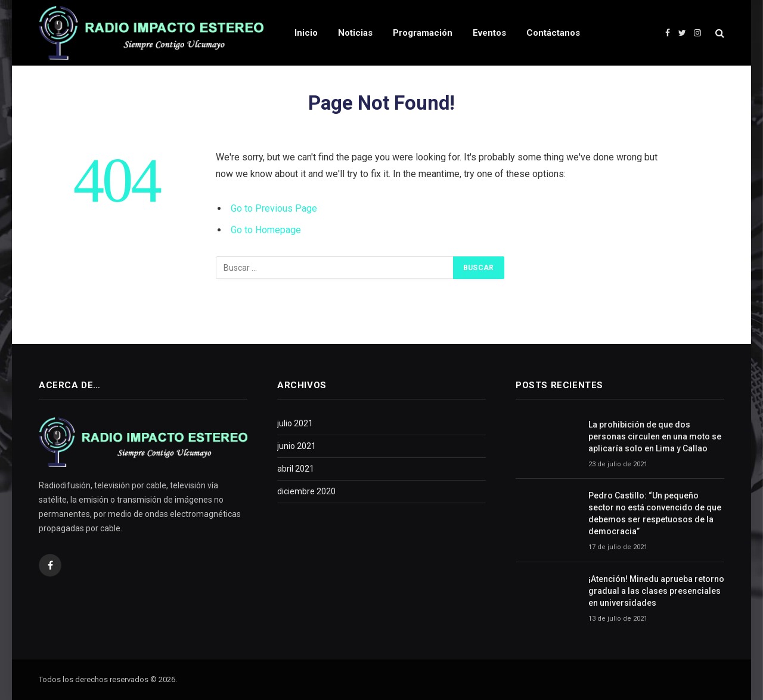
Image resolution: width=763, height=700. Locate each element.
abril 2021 (296, 469)
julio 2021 (295, 423)
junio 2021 (297, 446)
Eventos (489, 33)
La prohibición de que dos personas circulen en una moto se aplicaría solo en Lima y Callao (655, 436)
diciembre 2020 (306, 491)
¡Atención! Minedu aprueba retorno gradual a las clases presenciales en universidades (656, 591)
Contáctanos (553, 33)
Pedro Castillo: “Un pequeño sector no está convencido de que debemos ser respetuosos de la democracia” (655, 513)
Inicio (306, 33)
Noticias (355, 33)
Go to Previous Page (274, 208)
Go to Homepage (266, 230)
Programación (423, 33)
